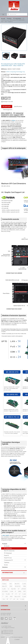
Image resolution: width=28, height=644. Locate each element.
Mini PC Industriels (9, 551)
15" (16, 594)
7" (3, 597)
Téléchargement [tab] (8, 110)
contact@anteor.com (8, 633)
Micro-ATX (17, 597)
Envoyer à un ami (7, 102)
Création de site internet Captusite (14, 637)
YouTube (10, 618)
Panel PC (7, 555)
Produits (5, 544)
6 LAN (24, 584)
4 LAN (4, 589)
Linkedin (9, 98)
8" (16, 591)
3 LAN (11, 591)
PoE (11, 584)
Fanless (4, 584)
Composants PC (8, 560)
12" (20, 594)
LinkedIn (14, 618)
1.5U (4, 599)
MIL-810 (17, 584)
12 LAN (22, 599)
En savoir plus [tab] (7, 106)
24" (14, 599)
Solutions (5, 567)
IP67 (25, 591)
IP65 (11, 586)
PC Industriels (8, 548)
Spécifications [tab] (18, 106)
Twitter (6, 618)
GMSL (20, 591)
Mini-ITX (4, 586)
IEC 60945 (5, 591)
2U (3, 594)
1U (8, 589)
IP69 (11, 597)
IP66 (25, 586)
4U (18, 599)
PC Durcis (7, 546)
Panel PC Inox (8, 558)
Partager (3, 98)
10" (19, 589)
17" (11, 599)
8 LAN (24, 597)
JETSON (24, 589)
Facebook (2, 618)
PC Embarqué (8, 553)
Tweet (6, 98)
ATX (7, 597)
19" (12, 594)
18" (7, 599)
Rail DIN (13, 589)
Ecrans (6, 565)
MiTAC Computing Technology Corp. (16, 72)
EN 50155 (18, 586)
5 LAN (24, 594)
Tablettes (7, 562)
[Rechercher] (17, 14)
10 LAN (8, 594)
